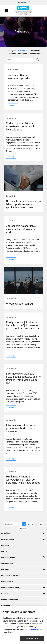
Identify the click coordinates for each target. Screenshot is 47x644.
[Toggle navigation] (9, 11)
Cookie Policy (34, 629)
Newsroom (5, 606)
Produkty (12, 54)
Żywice (4, 551)
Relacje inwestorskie (9, 600)
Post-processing (23, 539)
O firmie (23, 594)
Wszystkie (21, 51)
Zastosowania (35, 54)
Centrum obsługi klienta (23, 588)
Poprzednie (9, 524)
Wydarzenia (23, 54)
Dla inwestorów (34, 51)
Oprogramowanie (23, 557)
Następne (23, 528)
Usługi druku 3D (8, 581)
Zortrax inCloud (7, 563)
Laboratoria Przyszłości (11, 575)
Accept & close (32, 638)
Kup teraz (23, 569)
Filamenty (5, 545)
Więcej (13, 106)
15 (41, 524)
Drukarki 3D (23, 533)
